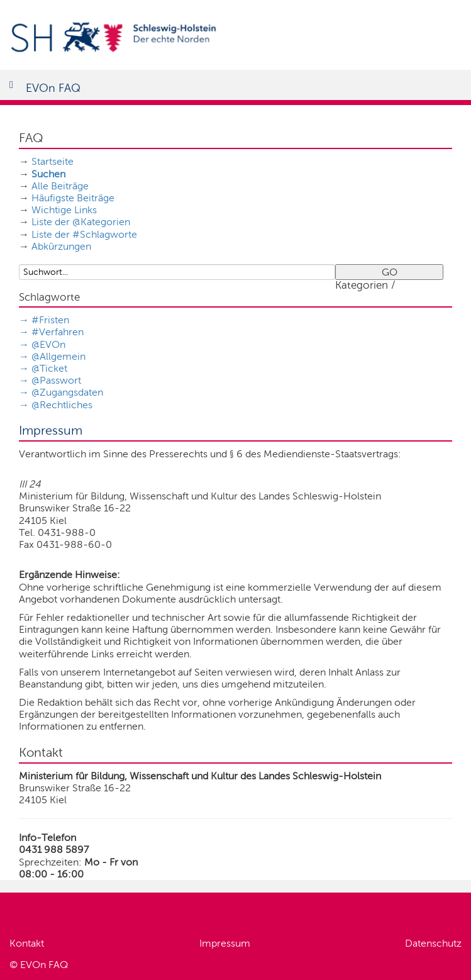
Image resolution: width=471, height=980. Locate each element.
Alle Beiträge (60, 186)
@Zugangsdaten (67, 392)
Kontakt (27, 943)
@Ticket (49, 368)
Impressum (225, 943)
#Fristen (50, 320)
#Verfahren (58, 332)
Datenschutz (433, 943)
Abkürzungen (61, 246)
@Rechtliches (62, 405)
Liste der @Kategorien (81, 222)
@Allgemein (58, 356)
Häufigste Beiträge (73, 198)
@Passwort (56, 380)
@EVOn (48, 344)
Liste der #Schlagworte (84, 234)
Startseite (53, 161)
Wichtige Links (64, 210)
